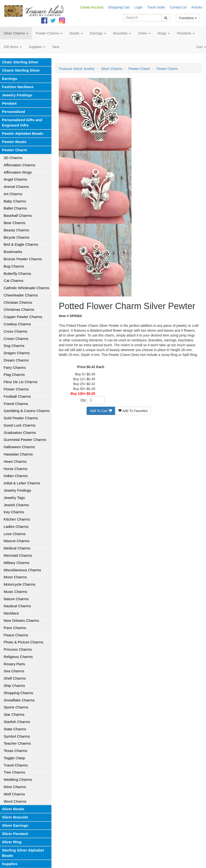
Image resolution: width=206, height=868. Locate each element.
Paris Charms (15, 628)
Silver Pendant (15, 834)
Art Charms (13, 194)
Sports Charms (16, 707)
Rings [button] (164, 33)
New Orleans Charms (21, 620)
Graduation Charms (20, 433)
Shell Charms (15, 678)
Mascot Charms (17, 541)
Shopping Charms (18, 693)
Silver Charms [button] (16, 33)
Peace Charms (16, 635)
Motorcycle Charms (20, 584)
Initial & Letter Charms (22, 483)
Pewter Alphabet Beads (23, 133)
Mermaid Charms (18, 555)
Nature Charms (16, 599)
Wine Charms (15, 787)
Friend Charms (16, 404)
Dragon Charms (17, 353)
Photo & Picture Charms (23, 642)
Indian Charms (16, 476)
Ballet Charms (15, 208)
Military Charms (16, 563)
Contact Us (178, 7)
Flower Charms (16, 389)
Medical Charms (17, 548)
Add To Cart (101, 411)
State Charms (15, 729)
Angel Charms (15, 179)
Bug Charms (14, 266)
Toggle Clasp (14, 758)
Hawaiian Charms (18, 454)
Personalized (13, 112)
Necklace (11, 613)
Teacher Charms (17, 743)
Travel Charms (16, 765)
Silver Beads (13, 809)
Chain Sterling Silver (20, 62)
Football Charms (17, 396)
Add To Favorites (133, 411)
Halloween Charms (19, 447)
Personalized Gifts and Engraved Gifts (22, 122)
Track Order (156, 7)
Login (139, 7)
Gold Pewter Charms (21, 418)
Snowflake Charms (19, 700)
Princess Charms (18, 649)
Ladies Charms (16, 527)
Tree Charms (14, 772)
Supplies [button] (37, 47)
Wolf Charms (14, 794)
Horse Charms (16, 469)
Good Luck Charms (20, 425)
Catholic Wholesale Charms (26, 288)
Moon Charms (15, 577)
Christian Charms (18, 302)
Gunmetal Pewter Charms (25, 440)
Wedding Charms (18, 780)
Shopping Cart (119, 7)
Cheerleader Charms (21, 295)
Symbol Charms (17, 736)
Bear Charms (15, 223)
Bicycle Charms (16, 237)
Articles (197, 7)
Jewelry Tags (14, 498)
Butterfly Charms (17, 274)
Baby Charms (15, 201)
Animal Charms (16, 187)
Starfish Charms (17, 722)
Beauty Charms (16, 230)
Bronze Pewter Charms (23, 259)
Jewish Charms (16, 505)
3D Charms (13, 158)
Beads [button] (76, 33)
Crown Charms (16, 339)
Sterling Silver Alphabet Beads (23, 853)
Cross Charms (15, 331)
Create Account (92, 7)
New (56, 47)
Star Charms (14, 714)
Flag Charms (14, 375)
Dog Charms (14, 346)
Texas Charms (15, 751)
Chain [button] (144, 33)
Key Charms (14, 512)
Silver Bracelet (15, 817)
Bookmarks (13, 252)
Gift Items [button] (13, 47)
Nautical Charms (17, 606)
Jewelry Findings (17, 95)
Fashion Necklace (18, 87)
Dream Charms (16, 360)
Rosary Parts (14, 664)
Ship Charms (14, 686)
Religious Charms (18, 657)
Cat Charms (13, 281)
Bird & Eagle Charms (21, 244)
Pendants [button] (186, 33)
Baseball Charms (18, 215)
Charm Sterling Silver (21, 70)
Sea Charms (14, 671)
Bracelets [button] (122, 33)
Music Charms (15, 592)
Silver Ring (12, 842)
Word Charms (15, 801)
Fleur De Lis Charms (21, 382)
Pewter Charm (15, 150)
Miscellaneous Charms (22, 570)
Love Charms (15, 534)
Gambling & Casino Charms (27, 411)
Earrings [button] (98, 33)
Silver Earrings (15, 825)
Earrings (9, 79)
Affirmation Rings (18, 172)
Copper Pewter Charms (23, 317)
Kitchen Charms (17, 519)
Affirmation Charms (19, 165)
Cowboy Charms (17, 324)
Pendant (9, 103)
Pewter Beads (14, 142)
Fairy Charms (15, 367)
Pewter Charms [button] (49, 33)
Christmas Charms (19, 309)
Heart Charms (15, 461)
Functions (188, 18)
